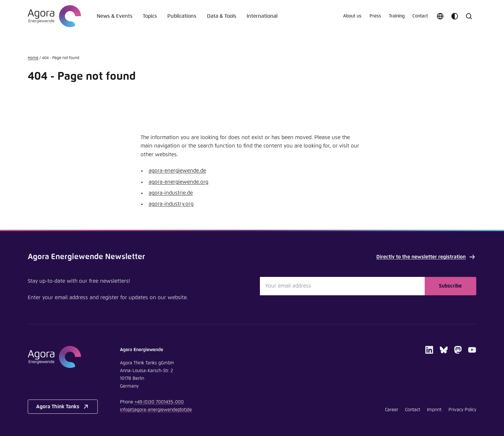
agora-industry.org (171, 204)
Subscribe (450, 286)
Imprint (434, 410)
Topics (150, 16)
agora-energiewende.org (178, 182)
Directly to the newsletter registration (426, 257)
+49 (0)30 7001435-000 (159, 402)
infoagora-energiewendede (156, 410)
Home (33, 58)
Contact (420, 16)
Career (392, 410)
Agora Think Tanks (63, 407)
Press (375, 16)
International (262, 16)
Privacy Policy (462, 410)
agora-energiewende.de (177, 171)
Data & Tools (222, 16)
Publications (182, 16)
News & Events (115, 16)
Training (397, 16)
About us (352, 16)
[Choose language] (440, 16)
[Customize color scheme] (455, 16)
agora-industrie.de (171, 193)
